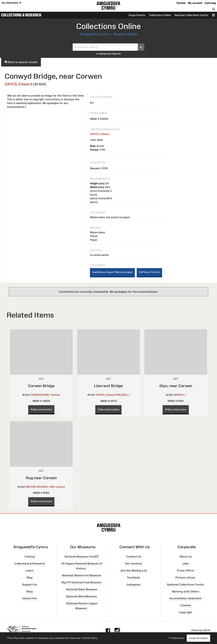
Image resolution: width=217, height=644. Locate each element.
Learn (30, 571)
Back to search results (21, 62)
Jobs (185, 564)
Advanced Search (109, 54)
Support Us (30, 584)
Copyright (185, 612)
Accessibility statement (185, 598)
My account (195, 3)
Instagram (134, 584)
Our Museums (11, 3)
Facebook (134, 578)
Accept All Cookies (198, 638)
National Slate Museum (82, 589)
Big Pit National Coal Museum (82, 582)
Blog (29, 578)
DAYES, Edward (18, 84)
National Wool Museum (82, 596)
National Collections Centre (191, 15)
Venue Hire (30, 598)
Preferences (177, 638)
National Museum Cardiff (82, 557)
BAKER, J (180, 395)
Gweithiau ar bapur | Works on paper (112, 272)
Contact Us (134, 557)
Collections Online (160, 15)
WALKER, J (123, 395)
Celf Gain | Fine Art (149, 272)
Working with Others (185, 591)
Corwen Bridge (41, 386)
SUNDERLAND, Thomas (46, 395)
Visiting (30, 557)
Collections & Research (21, 15)
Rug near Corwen (41, 478)
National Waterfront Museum (82, 575)
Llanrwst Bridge (108, 386)
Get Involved (133, 564)
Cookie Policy (90, 638)
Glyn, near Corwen (176, 386)
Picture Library (185, 578)
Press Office (185, 571)
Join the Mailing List (134, 571)
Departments (137, 15)
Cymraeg (210, 3)
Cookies (185, 605)
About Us (185, 557)
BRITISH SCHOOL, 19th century (46, 487)
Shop (30, 591)
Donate (181, 3)
